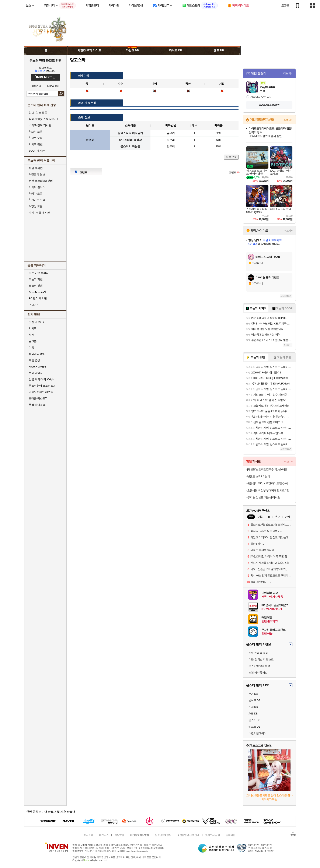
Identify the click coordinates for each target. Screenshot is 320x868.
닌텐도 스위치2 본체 (259, 476)
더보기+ (288, 73)
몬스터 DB (254, 720)
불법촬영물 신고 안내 (188, 835)
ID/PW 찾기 (53, 86)
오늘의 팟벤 (36, 286)
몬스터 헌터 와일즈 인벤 (46, 60)
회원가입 (36, 86)
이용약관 (119, 835)
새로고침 (285, 296)
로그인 (285, 6)
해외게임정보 (37, 354)
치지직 (33, 328)
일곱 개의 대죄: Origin (41, 379)
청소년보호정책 (163, 835)
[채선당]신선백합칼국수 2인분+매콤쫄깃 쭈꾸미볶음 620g (270, 469)
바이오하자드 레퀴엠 (41, 392)
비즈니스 (104, 835)
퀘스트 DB (254, 727)
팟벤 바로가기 (37, 322)
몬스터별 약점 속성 (259, 666)
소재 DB (253, 707)
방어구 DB (254, 700)
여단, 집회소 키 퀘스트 (261, 659)
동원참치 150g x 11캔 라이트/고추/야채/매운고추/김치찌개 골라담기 (270, 483)
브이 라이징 (36, 373)
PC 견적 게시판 (38, 298)
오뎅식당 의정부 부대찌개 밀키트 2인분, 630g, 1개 (270, 490)
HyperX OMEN (37, 367)
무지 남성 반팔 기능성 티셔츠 (264, 497)
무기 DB (253, 694)
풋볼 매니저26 (37, 405)
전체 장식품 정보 (258, 673)
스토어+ (288, 120)
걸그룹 (33, 341)
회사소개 (88, 835)
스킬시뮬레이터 (257, 733)
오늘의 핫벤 (36, 279)
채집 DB (253, 714)
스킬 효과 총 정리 (258, 653)
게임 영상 (34, 360)
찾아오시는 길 (212, 835)
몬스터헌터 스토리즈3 (42, 386)
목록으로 (231, 157)
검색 (61, 94)
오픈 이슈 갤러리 (39, 273)
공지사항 (230, 835)
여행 (31, 347)
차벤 (31, 335)
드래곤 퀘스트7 (38, 398)
